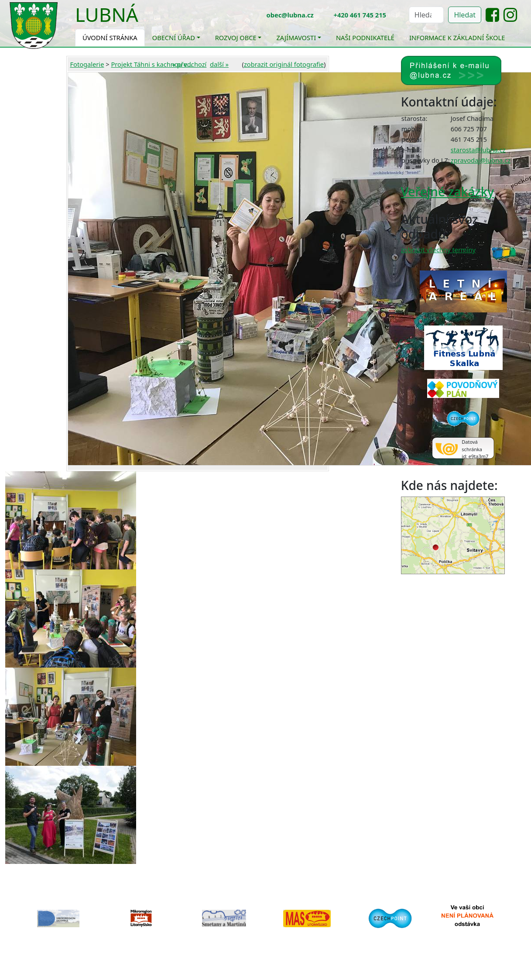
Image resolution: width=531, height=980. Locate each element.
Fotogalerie (87, 64)
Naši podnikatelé (365, 38)
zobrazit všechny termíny (438, 250)
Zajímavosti (296, 38)
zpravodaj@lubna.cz (481, 160)
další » (219, 64)
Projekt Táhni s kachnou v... (151, 64)
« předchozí (190, 64)
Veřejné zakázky (447, 192)
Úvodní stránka (110, 38)
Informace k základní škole (457, 38)
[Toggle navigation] (145, 20)
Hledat (465, 15)
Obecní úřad (174, 38)
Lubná (107, 14)
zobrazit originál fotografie (284, 64)
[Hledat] (427, 15)
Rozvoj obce (236, 38)
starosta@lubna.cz (478, 150)
